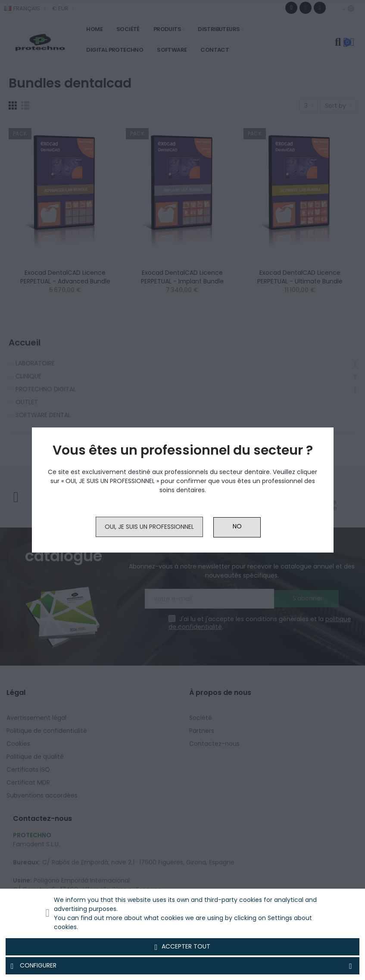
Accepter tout (183, 947)
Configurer (182, 966)
